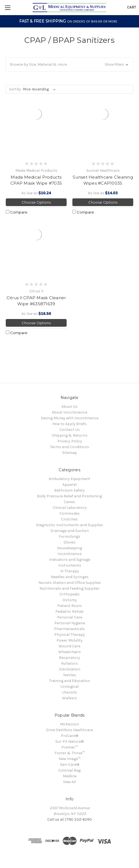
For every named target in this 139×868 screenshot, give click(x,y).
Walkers (70, 698)
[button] (69, 64)
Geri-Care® (70, 765)
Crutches (69, 519)
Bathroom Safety (69, 490)
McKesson (69, 724)
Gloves (69, 542)
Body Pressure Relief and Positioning (69, 496)
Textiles (70, 675)
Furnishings (69, 536)
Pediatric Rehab (69, 612)
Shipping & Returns (70, 435)
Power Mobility (69, 640)
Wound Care (69, 646)
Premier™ (70, 747)
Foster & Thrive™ (70, 753)
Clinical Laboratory (70, 508)
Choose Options (36, 202)
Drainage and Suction (70, 531)
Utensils (70, 692)
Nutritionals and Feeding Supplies (69, 588)
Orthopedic (70, 594)
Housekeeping (69, 548)
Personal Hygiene (70, 623)
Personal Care (70, 617)
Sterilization (70, 669)
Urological (70, 687)
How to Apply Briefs (69, 424)
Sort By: (15, 89)
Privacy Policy (70, 441)
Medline (70, 776)
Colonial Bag (69, 770)
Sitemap (70, 453)
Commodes (70, 513)
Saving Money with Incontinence (70, 418)
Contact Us (70, 430)
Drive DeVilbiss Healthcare (69, 730)
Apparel (69, 485)
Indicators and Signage (70, 560)
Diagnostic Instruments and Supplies (69, 525)
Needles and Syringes (70, 577)
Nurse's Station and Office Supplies (70, 583)
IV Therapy (70, 571)
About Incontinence (69, 412)
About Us (69, 407)
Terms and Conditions (70, 447)
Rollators (69, 663)
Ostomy (70, 600)
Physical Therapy (70, 635)
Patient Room (69, 606)
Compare (17, 212)
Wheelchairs (70, 652)
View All (69, 782)
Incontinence (69, 554)
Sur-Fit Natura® (69, 741)
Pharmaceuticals (69, 629)
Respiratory (69, 658)
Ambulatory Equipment (69, 479)
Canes (69, 502)
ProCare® (69, 736)
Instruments (70, 565)
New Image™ (69, 759)
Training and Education (69, 681)
